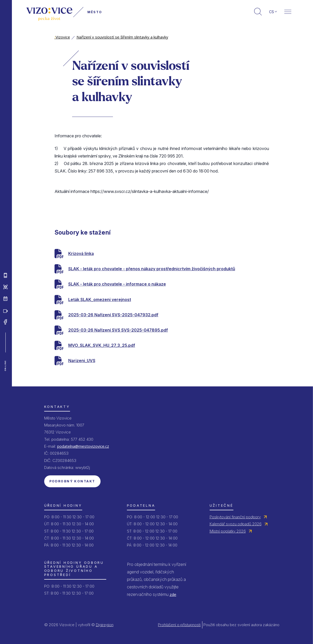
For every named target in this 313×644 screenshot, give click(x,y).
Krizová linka (81, 253)
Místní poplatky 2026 (228, 531)
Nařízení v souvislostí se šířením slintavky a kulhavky (122, 37)
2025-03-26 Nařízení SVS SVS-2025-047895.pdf (118, 330)
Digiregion (105, 625)
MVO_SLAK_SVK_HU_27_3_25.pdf (102, 345)
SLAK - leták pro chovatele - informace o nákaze (117, 284)
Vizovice (62, 37)
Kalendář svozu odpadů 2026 (236, 524)
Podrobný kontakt (72, 481)
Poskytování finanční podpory (235, 517)
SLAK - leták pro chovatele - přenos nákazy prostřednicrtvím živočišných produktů (152, 269)
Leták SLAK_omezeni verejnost (100, 299)
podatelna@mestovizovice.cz (83, 446)
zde (173, 594)
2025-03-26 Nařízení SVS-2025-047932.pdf (113, 315)
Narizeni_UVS (82, 361)
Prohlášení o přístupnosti (179, 625)
